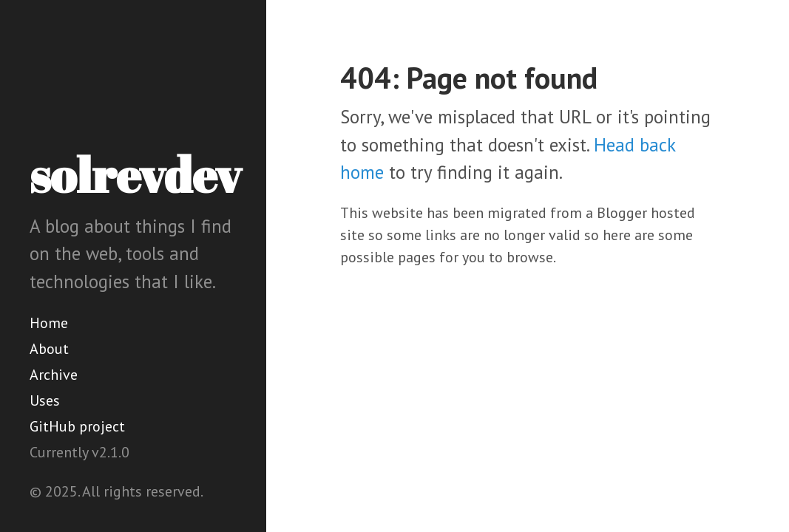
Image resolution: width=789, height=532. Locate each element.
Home (49, 323)
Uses (45, 400)
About (49, 349)
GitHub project (77, 426)
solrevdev (135, 174)
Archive (54, 375)
